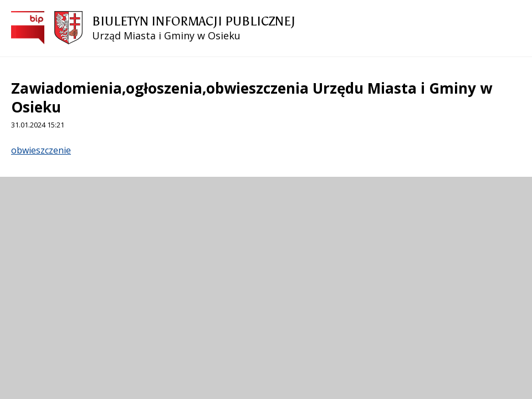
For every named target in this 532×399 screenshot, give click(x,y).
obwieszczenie (41, 150)
